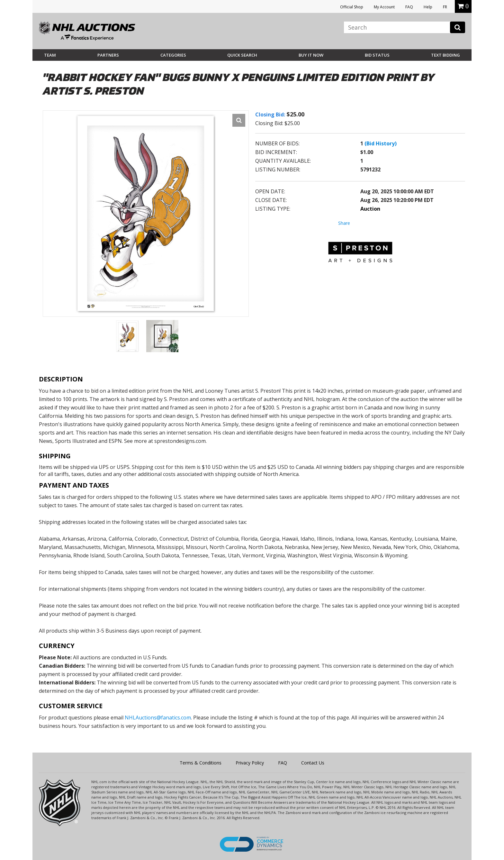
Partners (108, 55)
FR (445, 7)
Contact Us (313, 763)
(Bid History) (381, 143)
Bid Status (377, 55)
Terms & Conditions (201, 763)
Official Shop (352, 7)
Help (428, 7)
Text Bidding (446, 55)
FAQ (409, 7)
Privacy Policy (250, 763)
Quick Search (242, 55)
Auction (370, 209)
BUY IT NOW (311, 55)
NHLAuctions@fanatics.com (158, 718)
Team (50, 55)
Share (344, 223)
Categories (173, 55)
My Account (384, 7)
